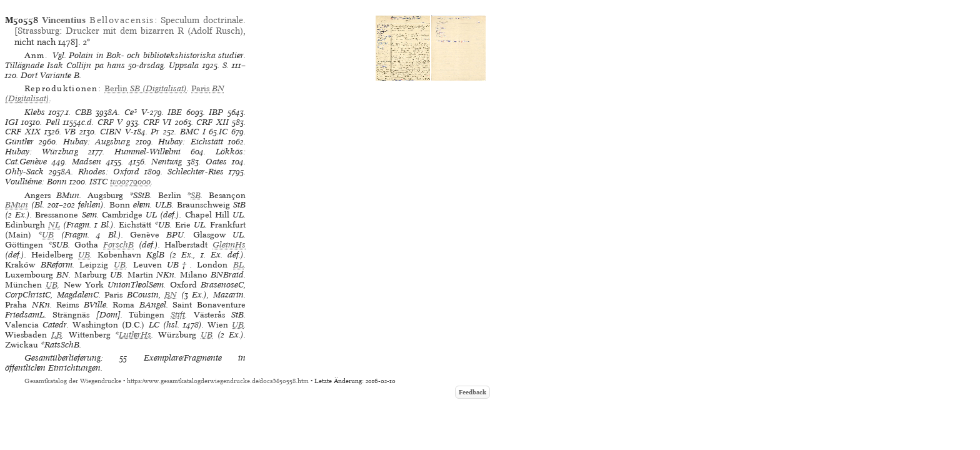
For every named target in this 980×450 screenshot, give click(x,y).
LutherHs (135, 335)
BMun (17, 205)
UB (48, 235)
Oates (216, 162)
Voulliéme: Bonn (36, 182)
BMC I (193, 132)
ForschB (118, 245)
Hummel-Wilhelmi (147, 152)
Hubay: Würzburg (42, 152)
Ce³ (131, 112)
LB (57, 335)
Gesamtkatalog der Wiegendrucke (73, 381)
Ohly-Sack (24, 172)
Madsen (87, 162)
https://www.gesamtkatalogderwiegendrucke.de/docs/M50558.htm (218, 381)
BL (238, 265)
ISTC (98, 182)
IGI (12, 122)
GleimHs (229, 245)
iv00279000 (130, 182)
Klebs (35, 112)
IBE (175, 112)
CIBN (111, 132)
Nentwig (167, 162)
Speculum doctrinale (202, 20)
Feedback (472, 392)
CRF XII (212, 122)
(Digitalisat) (146, 88)
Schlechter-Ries (196, 172)
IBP (216, 112)
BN (171, 295)
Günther (19, 142)
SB (196, 195)
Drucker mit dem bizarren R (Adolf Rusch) (154, 31)
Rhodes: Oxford (109, 172)
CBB (83, 112)
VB (70, 132)
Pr (155, 132)
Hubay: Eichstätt (190, 142)
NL (54, 225)
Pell (53, 122)
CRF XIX (23, 132)
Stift (178, 315)
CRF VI (157, 122)
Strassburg (38, 31)
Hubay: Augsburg (97, 142)
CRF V (110, 122)
